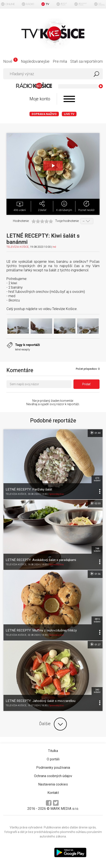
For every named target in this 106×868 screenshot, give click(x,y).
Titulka (53, 751)
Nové (10, 61)
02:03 (95, 503)
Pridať (86, 384)
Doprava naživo (44, 114)
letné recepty (23, 349)
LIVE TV (69, 114)
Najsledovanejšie (35, 61)
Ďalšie (53, 724)
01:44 (95, 433)
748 (97, 550)
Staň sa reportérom (87, 61)
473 (97, 479)
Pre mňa (60, 61)
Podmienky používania (53, 768)
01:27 (95, 644)
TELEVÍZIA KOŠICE (18, 247)
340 (97, 691)
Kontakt (53, 793)
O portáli (53, 759)
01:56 (95, 574)
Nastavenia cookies (53, 784)
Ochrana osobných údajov (53, 776)
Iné (54, 247)
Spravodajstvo (56, 494)
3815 (97, 620)
